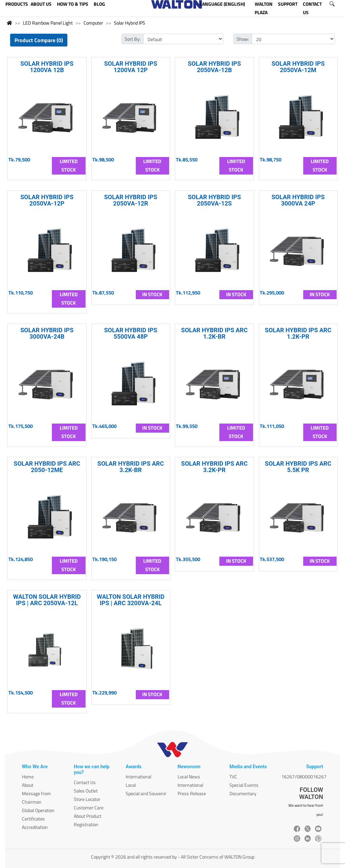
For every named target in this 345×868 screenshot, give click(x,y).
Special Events (244, 785)
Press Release (192, 793)
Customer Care (89, 808)
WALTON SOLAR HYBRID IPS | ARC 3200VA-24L (131, 600)
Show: (243, 39)
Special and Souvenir (146, 793)
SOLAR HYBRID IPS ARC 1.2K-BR (214, 333)
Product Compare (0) (39, 40)
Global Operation (38, 810)
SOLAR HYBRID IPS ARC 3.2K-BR (131, 467)
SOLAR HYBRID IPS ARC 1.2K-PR (298, 333)
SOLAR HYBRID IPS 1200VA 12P (131, 67)
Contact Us (85, 782)
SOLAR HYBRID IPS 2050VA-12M (298, 67)
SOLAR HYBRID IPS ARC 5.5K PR (298, 467)
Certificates (33, 819)
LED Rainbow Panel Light (48, 23)
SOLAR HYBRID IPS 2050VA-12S (214, 200)
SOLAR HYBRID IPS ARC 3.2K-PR (214, 467)
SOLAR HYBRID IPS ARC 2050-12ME (47, 467)
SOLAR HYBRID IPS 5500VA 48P (131, 333)
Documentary (243, 793)
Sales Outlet (86, 791)
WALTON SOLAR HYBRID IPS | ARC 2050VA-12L (47, 600)
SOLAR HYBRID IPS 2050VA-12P (47, 200)
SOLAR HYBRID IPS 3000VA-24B (47, 333)
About (28, 785)
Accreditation (35, 827)
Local (131, 785)
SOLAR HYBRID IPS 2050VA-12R (131, 200)
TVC (233, 777)
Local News (189, 777)
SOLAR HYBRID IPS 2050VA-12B (214, 67)
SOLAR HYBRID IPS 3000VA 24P (298, 200)
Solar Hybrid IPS (130, 23)
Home (28, 777)
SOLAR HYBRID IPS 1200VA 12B (47, 67)
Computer (93, 23)
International (138, 777)
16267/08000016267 (304, 777)
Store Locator (87, 799)
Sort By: (133, 39)
